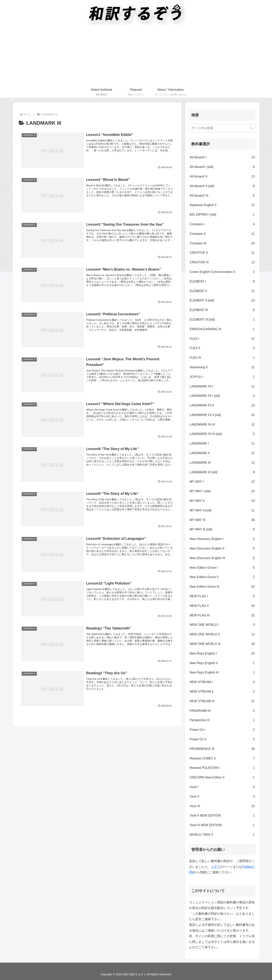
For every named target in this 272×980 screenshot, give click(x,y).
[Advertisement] (136, 57)
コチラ (216, 867)
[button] (252, 128)
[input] (222, 128)
